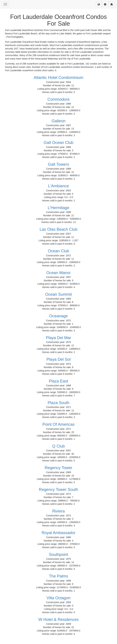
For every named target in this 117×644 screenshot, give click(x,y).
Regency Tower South (58, 489)
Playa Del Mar (59, 338)
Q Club (59, 446)
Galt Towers (58, 164)
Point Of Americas (58, 424)
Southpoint (59, 554)
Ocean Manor (58, 273)
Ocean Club (59, 251)
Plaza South (58, 403)
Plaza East (59, 381)
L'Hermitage (59, 208)
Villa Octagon (58, 598)
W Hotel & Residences (58, 619)
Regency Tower (59, 468)
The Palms (59, 576)
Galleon (59, 121)
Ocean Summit (59, 294)
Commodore (58, 99)
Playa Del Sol (58, 359)
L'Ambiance (59, 186)
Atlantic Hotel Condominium (58, 77)
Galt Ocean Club (58, 142)
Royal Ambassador (58, 533)
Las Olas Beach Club (58, 229)
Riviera (59, 511)
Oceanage (59, 316)
